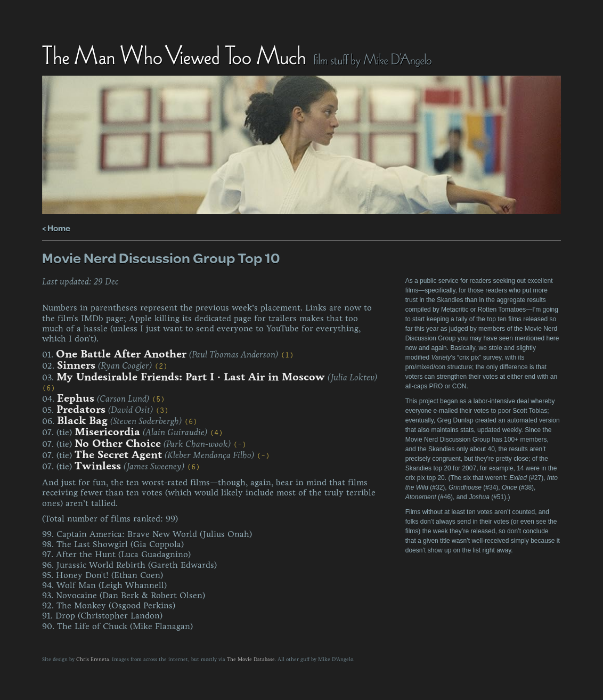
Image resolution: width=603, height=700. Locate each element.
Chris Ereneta (93, 660)
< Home (56, 228)
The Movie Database (251, 660)
